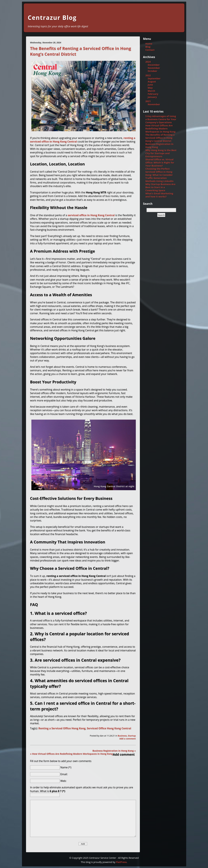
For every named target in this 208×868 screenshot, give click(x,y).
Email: (64, 774)
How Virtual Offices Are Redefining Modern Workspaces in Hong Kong (160, 129)
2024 (148, 62)
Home (149, 44)
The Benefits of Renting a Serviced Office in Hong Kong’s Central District (160, 138)
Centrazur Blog (52, 18)
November (154, 68)
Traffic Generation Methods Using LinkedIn (159, 180)
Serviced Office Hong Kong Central (109, 728)
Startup (132, 736)
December (154, 65)
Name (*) (66, 767)
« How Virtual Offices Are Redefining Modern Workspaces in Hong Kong (71, 754)
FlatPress (121, 862)
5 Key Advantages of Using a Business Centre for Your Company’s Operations (161, 119)
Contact (150, 50)
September (154, 78)
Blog (148, 47)
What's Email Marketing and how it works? (159, 195)
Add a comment (128, 739)
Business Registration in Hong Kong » (114, 751)
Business (122, 736)
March (151, 91)
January (152, 97)
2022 (148, 75)
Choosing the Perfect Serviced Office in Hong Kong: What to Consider (159, 172)
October (152, 71)
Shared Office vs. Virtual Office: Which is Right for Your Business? (160, 163)
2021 (148, 101)
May (150, 88)
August (152, 82)
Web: (63, 781)
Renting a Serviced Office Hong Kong (62, 728)
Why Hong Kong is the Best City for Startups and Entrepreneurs (161, 153)
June (150, 85)
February (153, 94)
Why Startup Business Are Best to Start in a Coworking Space (160, 187)
